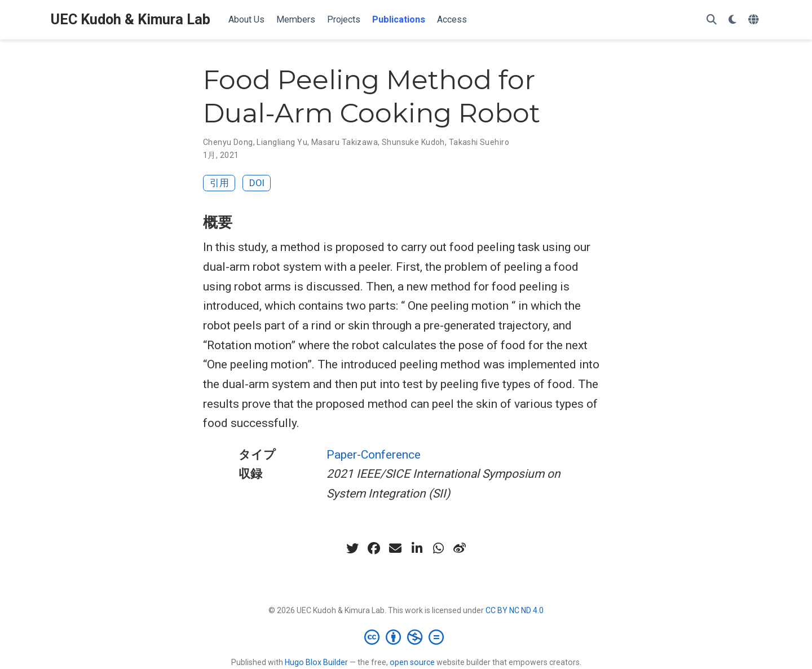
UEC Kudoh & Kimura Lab (131, 19)
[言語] (755, 20)
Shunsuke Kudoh (413, 142)
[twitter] (352, 548)
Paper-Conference (374, 455)
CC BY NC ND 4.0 (515, 610)
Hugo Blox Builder (316, 662)
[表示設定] (732, 20)
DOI (257, 183)
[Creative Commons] (406, 637)
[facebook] (374, 548)
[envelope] (395, 548)
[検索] (712, 20)
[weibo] (460, 548)
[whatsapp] (438, 548)
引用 (219, 183)
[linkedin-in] (417, 548)
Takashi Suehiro (479, 142)
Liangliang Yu (282, 142)
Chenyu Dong (228, 142)
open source (412, 662)
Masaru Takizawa (345, 142)
